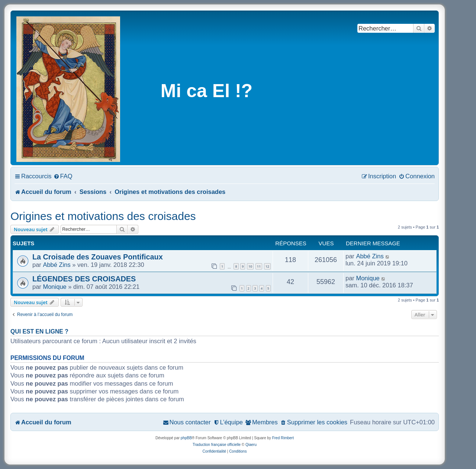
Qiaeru (251, 445)
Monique (54, 287)
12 (267, 266)
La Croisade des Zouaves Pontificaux (98, 257)
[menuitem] (63, 176)
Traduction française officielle (217, 445)
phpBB (186, 438)
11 (259, 266)
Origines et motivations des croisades (103, 216)
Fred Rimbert (283, 438)
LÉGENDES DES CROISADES (84, 279)
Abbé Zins (57, 265)
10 (250, 266)
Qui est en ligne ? (39, 331)
